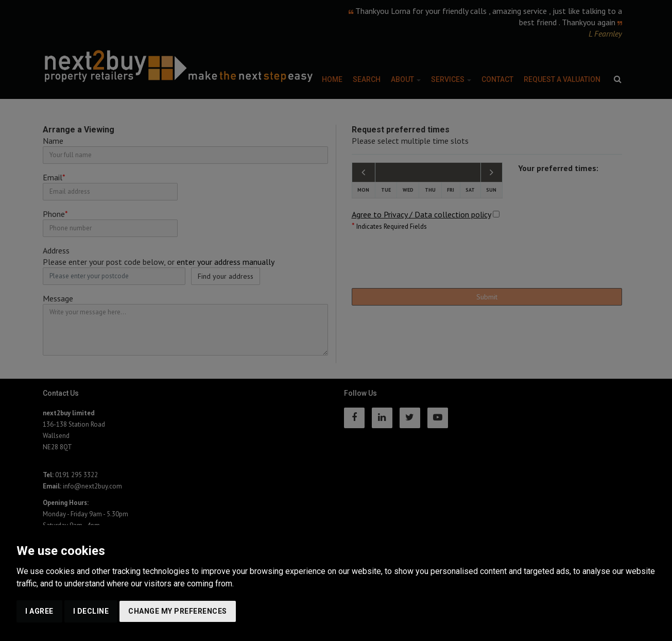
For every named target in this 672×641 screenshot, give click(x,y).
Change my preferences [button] (178, 611)
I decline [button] (91, 611)
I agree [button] (39, 611)
